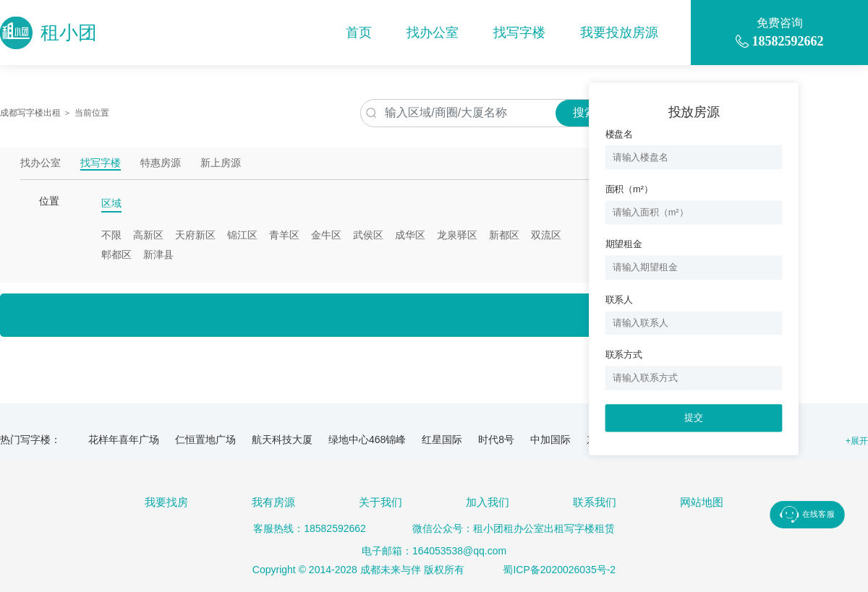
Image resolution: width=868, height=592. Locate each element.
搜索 (584, 112)
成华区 (410, 235)
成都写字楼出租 (30, 113)
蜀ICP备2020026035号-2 (559, 570)
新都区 (504, 235)
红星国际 (442, 439)
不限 (111, 235)
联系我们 (595, 502)
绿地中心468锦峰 (367, 439)
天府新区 (195, 235)
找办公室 (433, 33)
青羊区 (284, 235)
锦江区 (242, 235)
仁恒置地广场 (205, 439)
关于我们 (380, 502)
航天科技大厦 (282, 439)
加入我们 (488, 502)
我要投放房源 (619, 33)
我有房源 (273, 502)
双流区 (546, 235)
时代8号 (496, 439)
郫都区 (116, 254)
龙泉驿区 (457, 235)
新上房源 (221, 163)
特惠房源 (161, 163)
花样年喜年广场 (124, 439)
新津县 (158, 254)
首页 (359, 33)
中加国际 (550, 439)
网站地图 (702, 502)
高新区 (148, 235)
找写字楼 (519, 33)
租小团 (48, 33)
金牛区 (326, 235)
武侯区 (368, 235)
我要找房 (166, 502)
